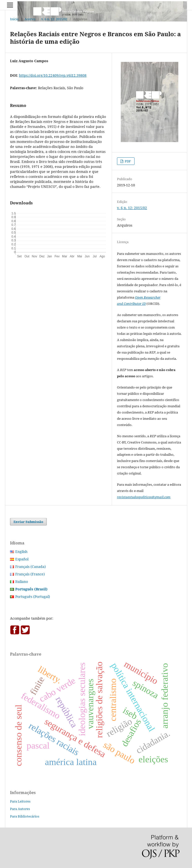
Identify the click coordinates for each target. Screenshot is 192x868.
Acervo (30, 19)
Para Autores (20, 809)
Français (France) (30, 574)
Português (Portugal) (33, 597)
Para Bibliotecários (25, 816)
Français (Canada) (30, 567)
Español (22, 559)
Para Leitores (20, 801)
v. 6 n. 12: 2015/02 (54, 19)
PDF (127, 161)
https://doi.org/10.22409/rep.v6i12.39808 (53, 75)
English (21, 552)
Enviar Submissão (28, 522)
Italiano (22, 582)
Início (14, 19)
